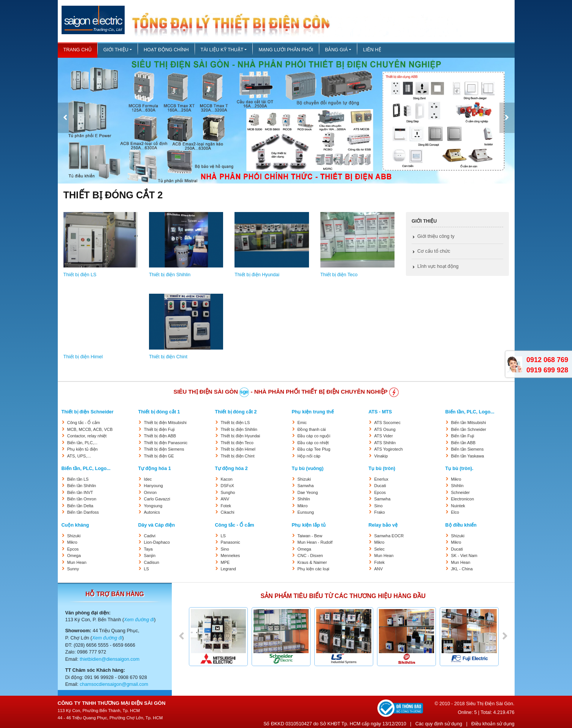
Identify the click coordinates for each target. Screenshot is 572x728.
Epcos (380, 492)
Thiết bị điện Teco (339, 275)
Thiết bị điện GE (159, 456)
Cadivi (150, 536)
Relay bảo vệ (383, 525)
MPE (225, 562)
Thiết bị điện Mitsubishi (165, 423)
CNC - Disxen (310, 555)
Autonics (152, 512)
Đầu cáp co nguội (314, 436)
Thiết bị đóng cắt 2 (236, 412)
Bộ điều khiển (461, 525)
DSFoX (227, 486)
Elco (455, 512)
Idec (148, 479)
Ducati (380, 486)
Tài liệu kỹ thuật (222, 50)
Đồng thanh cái (312, 429)
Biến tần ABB (463, 443)
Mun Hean (77, 562)
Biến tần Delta (80, 506)
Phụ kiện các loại (314, 569)
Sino (379, 506)
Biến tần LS (78, 479)
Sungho (228, 492)
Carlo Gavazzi (157, 499)
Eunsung (306, 512)
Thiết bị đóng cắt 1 (159, 412)
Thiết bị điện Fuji (159, 429)
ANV (225, 499)
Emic (302, 423)
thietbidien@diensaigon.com (110, 659)
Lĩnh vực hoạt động (438, 266)
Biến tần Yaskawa (468, 456)
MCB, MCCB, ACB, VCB (90, 429)
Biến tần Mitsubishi (469, 423)
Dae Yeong (308, 492)
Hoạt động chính (166, 50)
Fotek (226, 506)
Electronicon (463, 499)
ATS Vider (384, 436)
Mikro (303, 506)
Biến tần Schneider (469, 429)
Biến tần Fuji (463, 436)
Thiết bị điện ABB (160, 436)
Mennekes (231, 555)
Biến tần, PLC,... (82, 443)
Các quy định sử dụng (439, 724)
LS (147, 569)
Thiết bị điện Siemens (164, 449)
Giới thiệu (116, 50)
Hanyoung (154, 486)
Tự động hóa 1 (155, 468)
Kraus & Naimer (312, 562)
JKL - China (462, 569)
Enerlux (381, 479)
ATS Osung (385, 429)
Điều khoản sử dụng (493, 724)
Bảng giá (336, 50)
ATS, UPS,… (79, 456)
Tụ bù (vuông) (308, 468)
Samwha (306, 486)
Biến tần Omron (82, 499)
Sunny (73, 569)
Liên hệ (372, 50)
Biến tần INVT (80, 492)
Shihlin (304, 499)
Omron (151, 492)
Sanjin (150, 555)
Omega (74, 555)
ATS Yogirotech (389, 449)
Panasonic (231, 542)
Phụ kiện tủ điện (82, 449)
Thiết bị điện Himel (83, 357)
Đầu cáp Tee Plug (314, 449)
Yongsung (153, 506)
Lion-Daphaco (157, 542)
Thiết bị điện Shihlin (170, 275)
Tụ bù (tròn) (382, 468)
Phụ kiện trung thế (313, 412)
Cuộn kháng (75, 525)
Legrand (228, 569)
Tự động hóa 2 (231, 468)
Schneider (461, 492)
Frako (380, 512)
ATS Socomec (388, 423)
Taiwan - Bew (310, 536)
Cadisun (152, 562)
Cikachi (228, 512)
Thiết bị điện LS (80, 275)
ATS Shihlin (385, 443)
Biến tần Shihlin (82, 486)
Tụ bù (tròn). (460, 468)
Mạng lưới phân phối (286, 50)
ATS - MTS (380, 412)
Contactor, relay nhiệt (87, 436)
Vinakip (381, 456)
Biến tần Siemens (467, 449)
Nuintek (458, 506)
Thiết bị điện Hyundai (257, 275)
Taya (148, 549)
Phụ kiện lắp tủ (309, 525)
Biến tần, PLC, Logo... (470, 412)
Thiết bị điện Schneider (88, 412)
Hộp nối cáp (309, 456)
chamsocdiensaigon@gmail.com (114, 684)
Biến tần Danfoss (83, 512)
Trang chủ (78, 50)
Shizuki (304, 479)
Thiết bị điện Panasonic (166, 443)
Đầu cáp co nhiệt (313, 443)
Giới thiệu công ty (436, 236)
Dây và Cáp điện (157, 525)
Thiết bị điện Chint (168, 357)
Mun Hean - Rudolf (315, 542)
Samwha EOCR (389, 536)
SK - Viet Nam (464, 555)
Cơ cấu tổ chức (434, 251)
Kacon (227, 479)
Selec (380, 549)
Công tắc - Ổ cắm (84, 423)
